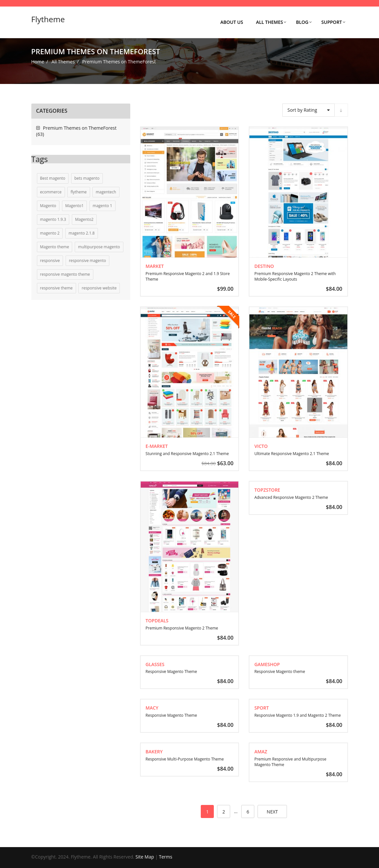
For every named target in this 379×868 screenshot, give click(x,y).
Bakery (154, 752)
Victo (261, 446)
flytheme (79, 192)
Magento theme (55, 247)
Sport (261, 708)
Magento (48, 206)
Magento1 (74, 206)
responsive (50, 261)
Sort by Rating (302, 110)
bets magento (87, 178)
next (272, 812)
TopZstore (267, 490)
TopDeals (157, 621)
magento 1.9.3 (53, 219)
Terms (166, 857)
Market (155, 266)
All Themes (63, 62)
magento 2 (50, 233)
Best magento (53, 178)
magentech (106, 192)
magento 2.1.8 (82, 233)
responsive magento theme (65, 274)
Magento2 (84, 219)
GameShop (267, 664)
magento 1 (103, 206)
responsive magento (87, 261)
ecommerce (51, 192)
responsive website (99, 288)
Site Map (145, 857)
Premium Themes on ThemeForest (80, 128)
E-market (157, 446)
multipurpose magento (99, 247)
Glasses (155, 664)
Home (38, 62)
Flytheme (48, 19)
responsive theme (56, 288)
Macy (152, 708)
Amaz (261, 752)
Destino (264, 266)
